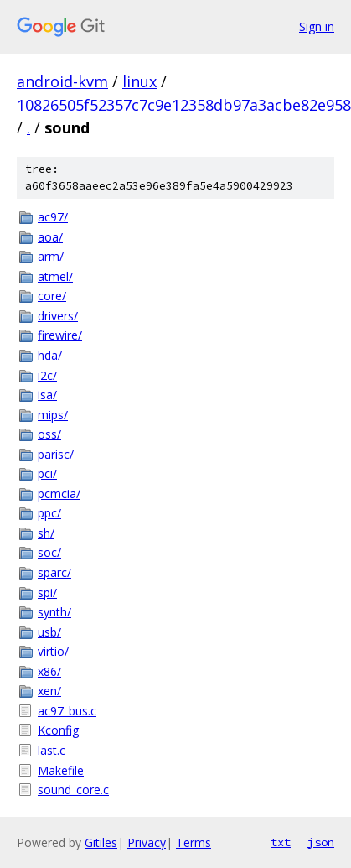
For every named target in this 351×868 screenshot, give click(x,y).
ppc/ (49, 513)
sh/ (46, 533)
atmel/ (55, 276)
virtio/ (53, 651)
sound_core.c (73, 790)
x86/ (49, 671)
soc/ (49, 552)
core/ (52, 296)
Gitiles (101, 842)
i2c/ (47, 375)
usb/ (49, 632)
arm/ (51, 256)
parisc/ (56, 454)
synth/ (54, 612)
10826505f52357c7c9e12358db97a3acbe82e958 (184, 105)
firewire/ (60, 335)
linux (139, 81)
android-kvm (62, 81)
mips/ (53, 415)
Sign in (317, 26)
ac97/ (53, 217)
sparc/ (54, 572)
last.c (52, 750)
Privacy (147, 842)
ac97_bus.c (67, 711)
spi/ (47, 593)
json (321, 842)
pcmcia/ (59, 494)
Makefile (61, 770)
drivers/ (58, 316)
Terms (194, 842)
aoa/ (50, 237)
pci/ (47, 473)
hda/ (50, 355)
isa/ (47, 395)
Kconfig (58, 730)
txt (281, 842)
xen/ (49, 691)
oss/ (49, 434)
